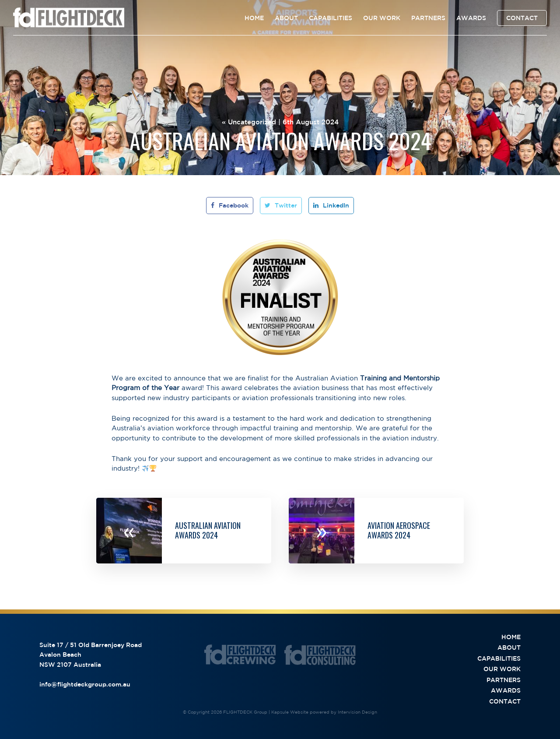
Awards (471, 18)
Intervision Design (357, 712)
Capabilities (331, 18)
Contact (522, 18)
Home (254, 18)
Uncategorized (252, 122)
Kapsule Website (290, 712)
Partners (428, 18)
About (286, 18)
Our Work (382, 18)
